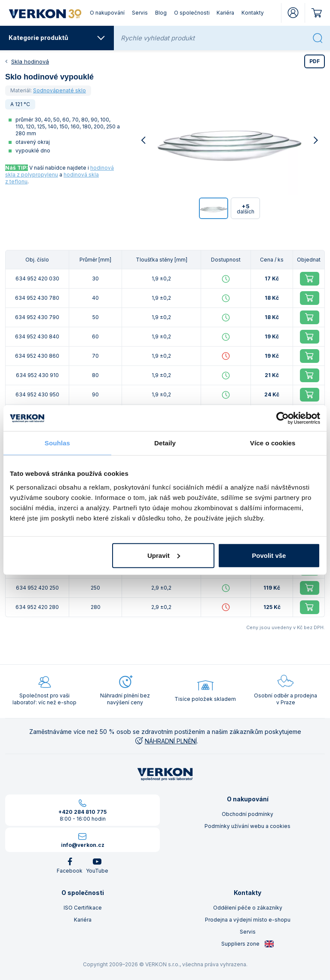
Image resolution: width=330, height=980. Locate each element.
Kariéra (225, 13)
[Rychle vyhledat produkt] (214, 38)
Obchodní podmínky (247, 814)
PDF (315, 61)
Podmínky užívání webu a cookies (247, 826)
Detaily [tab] (165, 443)
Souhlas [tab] (57, 443)
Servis (140, 13)
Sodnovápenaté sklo (60, 90)
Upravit (164, 555)
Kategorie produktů (57, 38)
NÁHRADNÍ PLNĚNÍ (165, 741)
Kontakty (253, 13)
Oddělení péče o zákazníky (248, 908)
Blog (161, 13)
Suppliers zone (248, 944)
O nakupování (107, 13)
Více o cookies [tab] (273, 443)
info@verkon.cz (83, 845)
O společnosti (192, 13)
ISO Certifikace (83, 908)
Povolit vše (269, 555)
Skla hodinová (30, 61)
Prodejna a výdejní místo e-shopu (248, 920)
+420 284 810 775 (82, 812)
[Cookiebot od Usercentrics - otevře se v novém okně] (283, 418)
